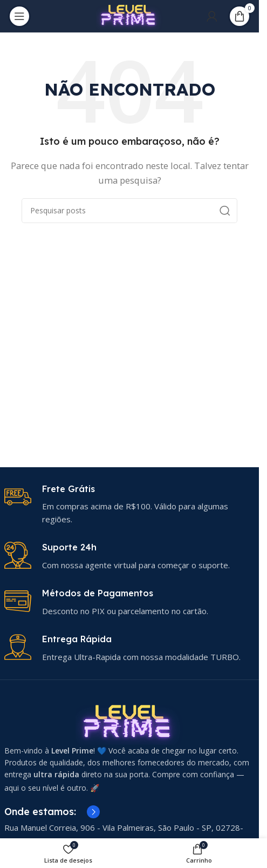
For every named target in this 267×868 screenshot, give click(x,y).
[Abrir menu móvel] (19, 16)
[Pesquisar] (129, 211)
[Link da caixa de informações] (130, 505)
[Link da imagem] (129, 722)
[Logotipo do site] (130, 15)
